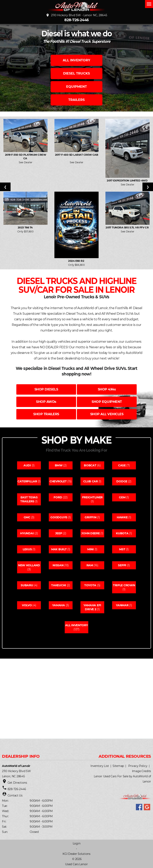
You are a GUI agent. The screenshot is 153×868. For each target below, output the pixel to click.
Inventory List (100, 766)
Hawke (122, 517)
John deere (90, 533)
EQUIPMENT (76, 87)
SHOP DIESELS (46, 389)
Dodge (122, 481)
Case (122, 465)
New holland (29, 565)
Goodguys (59, 517)
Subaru (27, 585)
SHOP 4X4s (107, 389)
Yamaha (58, 605)
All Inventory (76, 625)
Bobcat (90, 465)
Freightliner (92, 497)
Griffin (90, 517)
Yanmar (122, 605)
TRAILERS (76, 100)
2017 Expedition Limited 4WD (127, 180)
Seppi (122, 565)
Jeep (59, 533)
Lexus (27, 549)
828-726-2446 (76, 20)
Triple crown (124, 585)
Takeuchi (59, 585)
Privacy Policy (138, 766)
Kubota (122, 533)
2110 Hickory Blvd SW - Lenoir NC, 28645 (76, 15)
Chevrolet (58, 481)
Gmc (27, 517)
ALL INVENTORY (76, 60)
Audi (27, 465)
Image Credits (142, 771)
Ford (58, 497)
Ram (90, 565)
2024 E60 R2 (76, 261)
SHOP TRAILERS (46, 414)
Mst (122, 549)
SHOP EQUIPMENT (107, 402)
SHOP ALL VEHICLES (107, 414)
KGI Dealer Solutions (76, 854)
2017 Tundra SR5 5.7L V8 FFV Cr (127, 227)
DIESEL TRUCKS (76, 73)
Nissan (58, 565)
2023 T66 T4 (26, 227)
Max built (59, 549)
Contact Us (15, 795)
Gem (122, 497)
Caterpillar (27, 481)
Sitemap (118, 766)
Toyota (90, 585)
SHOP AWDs (46, 402)
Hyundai (27, 533)
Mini (91, 549)
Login (77, 843)
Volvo (27, 605)
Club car (91, 481)
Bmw (59, 465)
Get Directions (17, 783)
